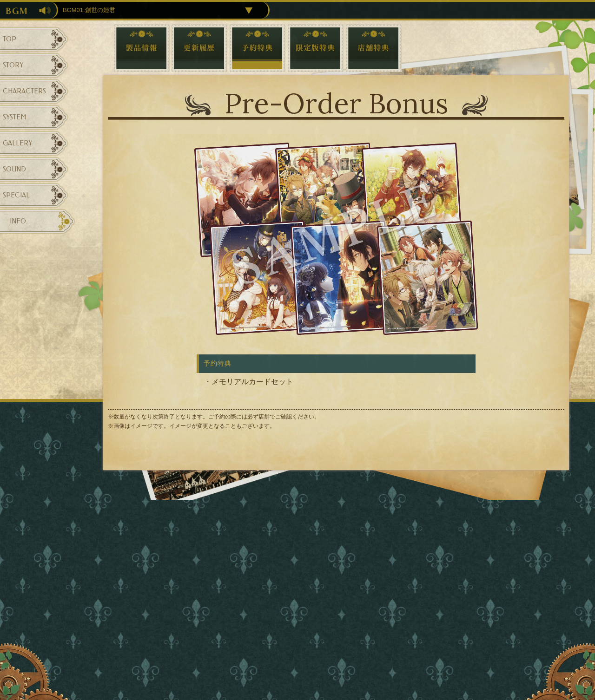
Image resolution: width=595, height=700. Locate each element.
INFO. (19, 221)
